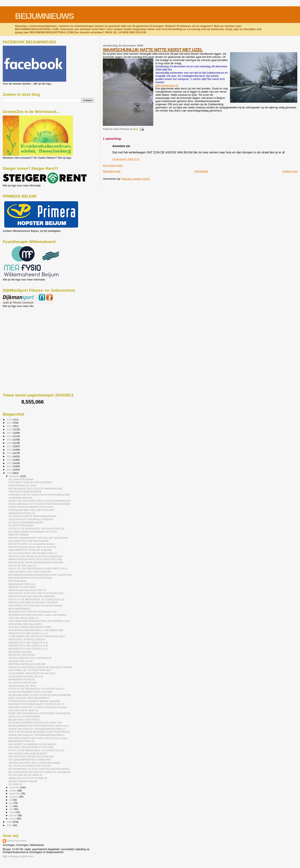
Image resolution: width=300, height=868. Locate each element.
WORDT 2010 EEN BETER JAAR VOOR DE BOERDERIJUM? (40, 501)
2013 (10, 460)
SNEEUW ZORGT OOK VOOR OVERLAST (30, 572)
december (15, 476)
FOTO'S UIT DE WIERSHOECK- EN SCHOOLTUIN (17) (36, 689)
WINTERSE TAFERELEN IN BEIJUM (27, 664)
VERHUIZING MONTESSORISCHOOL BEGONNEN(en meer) (39, 621)
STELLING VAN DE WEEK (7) (23, 618)
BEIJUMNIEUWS (44, 16)
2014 (10, 456)
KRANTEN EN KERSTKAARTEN (25, 492)
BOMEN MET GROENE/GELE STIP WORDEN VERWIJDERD (39, 713)
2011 (10, 466)
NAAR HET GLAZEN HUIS (22, 587)
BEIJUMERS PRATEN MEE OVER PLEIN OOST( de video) (38, 738)
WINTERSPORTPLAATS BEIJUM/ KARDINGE (32, 596)
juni (11, 803)
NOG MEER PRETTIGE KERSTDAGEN (28, 541)
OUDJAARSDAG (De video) (22, 485)
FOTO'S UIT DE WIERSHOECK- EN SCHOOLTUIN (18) (36, 599)
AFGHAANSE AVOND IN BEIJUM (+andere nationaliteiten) (38, 615)
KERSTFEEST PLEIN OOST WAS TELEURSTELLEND (36, 593)
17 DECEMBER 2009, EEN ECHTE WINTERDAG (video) (37, 636)
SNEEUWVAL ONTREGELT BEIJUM (27, 639)
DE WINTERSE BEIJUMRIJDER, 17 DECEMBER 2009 (36, 630)
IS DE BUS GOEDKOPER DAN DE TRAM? (30, 627)
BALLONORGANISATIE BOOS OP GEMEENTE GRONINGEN (39, 772)
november (15, 787)
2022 (10, 429)
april (12, 809)
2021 (10, 433)
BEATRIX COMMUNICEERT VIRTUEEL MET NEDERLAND (38, 538)
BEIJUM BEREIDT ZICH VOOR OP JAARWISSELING (35, 489)
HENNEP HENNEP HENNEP (23, 781)
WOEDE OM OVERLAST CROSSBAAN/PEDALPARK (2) (37, 729)
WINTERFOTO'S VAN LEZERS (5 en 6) (28, 643)
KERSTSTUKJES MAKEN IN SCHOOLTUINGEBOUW (35, 556)
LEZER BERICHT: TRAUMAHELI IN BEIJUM (31, 519)
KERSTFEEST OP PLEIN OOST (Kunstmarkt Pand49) (35, 606)
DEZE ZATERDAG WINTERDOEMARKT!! (29, 698)
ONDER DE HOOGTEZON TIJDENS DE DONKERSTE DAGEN (40, 667)
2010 (10, 470)
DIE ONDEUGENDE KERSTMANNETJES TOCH (33, 532)
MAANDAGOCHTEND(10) (22, 679)
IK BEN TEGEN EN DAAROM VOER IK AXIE (31, 507)
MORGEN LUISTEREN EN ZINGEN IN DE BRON (33, 602)
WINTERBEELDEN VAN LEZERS (25, 624)
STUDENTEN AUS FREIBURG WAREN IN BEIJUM (34, 701)
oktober (13, 791)
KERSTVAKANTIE (18, 581)
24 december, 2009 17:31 (126, 159)
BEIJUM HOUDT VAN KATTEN (24, 720)
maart (13, 812)
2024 (10, 423)
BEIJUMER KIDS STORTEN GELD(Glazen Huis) (33, 612)
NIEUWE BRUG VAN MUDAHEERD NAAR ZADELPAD (36, 562)
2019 (10, 439)
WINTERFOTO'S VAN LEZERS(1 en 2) (28, 649)
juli (11, 800)
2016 (10, 450)
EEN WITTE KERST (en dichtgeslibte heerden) (32, 544)
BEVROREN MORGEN (20, 652)
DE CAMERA (15, 784)
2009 (10, 473)
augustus (14, 797)
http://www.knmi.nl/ (167, 85)
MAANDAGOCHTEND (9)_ (22, 741)
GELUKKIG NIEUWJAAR (21, 479)
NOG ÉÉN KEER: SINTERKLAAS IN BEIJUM (31, 756)
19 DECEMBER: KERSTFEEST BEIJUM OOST (32, 673)
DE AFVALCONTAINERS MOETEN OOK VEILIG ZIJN (35, 723)
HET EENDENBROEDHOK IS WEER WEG (30, 760)
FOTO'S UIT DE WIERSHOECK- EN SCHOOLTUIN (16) (36, 750)
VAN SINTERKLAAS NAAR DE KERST (28, 754)
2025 (10, 419)
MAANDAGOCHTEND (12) (22, 513)
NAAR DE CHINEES (19, 535)
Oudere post (290, 171)
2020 (10, 436)
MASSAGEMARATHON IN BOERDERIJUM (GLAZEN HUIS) (38, 726)
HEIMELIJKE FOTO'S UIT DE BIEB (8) (28, 778)
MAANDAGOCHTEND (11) (22, 584)
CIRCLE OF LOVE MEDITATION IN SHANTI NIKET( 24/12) (38, 569)
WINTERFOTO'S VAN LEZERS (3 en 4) (28, 646)
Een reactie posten (113, 165)
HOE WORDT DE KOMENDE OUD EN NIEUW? (32, 744)
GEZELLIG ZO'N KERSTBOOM (24, 716)
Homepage (201, 171)
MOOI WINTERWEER (19, 609)
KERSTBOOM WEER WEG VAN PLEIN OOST (32, 510)
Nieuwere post (112, 171)
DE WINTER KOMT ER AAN (22, 683)
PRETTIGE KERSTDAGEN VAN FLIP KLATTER (32, 547)
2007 (10, 825)
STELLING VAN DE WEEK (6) (23, 710)
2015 (10, 453)
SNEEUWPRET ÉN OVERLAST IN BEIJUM (30, 550)
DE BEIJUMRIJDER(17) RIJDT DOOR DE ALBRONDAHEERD (40, 695)
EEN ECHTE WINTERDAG (22, 655)
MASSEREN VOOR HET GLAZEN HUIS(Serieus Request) (37, 707)
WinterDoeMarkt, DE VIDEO (22, 686)
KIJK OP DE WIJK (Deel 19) (22, 566)
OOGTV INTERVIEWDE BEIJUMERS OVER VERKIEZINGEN (39, 732)
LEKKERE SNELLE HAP (21, 661)
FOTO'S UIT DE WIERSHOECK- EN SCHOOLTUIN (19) (36, 529)
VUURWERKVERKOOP (20, 498)
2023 (10, 426)
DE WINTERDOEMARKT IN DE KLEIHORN (30, 692)
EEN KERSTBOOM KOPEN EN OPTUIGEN (30, 578)
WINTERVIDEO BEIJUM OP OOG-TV (27, 590)
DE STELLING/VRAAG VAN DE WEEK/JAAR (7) (33, 553)
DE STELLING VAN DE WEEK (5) (25, 775)
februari (14, 815)
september (15, 794)
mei (11, 806)
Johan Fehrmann (17, 841)
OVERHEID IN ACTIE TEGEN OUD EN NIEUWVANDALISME (39, 495)
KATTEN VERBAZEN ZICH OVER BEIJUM (30, 658)
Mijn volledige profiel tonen (18, 856)
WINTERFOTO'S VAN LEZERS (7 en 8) (28, 633)
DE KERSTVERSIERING (21, 525)
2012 (10, 463)
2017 (10, 446)
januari (13, 819)
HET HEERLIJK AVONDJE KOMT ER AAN (30, 766)
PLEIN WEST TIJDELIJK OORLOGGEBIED (30, 482)
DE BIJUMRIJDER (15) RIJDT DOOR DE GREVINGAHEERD (39, 769)
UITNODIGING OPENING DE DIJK (26, 677)
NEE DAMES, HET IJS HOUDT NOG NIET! (30, 670)
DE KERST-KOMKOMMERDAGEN (26, 522)
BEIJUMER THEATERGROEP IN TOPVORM (31, 747)
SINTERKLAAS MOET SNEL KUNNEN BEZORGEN (34, 763)
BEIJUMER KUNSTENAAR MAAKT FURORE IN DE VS (36, 704)
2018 (10, 443)
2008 (10, 822)
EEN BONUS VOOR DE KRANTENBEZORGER (32, 516)
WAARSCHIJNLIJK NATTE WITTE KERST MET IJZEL (153, 50)
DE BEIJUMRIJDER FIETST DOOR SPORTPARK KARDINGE (39, 504)
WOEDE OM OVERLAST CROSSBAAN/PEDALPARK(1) (36, 735)
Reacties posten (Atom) (136, 179)
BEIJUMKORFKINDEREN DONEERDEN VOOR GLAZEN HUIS (40, 575)
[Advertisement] (22, 330)
